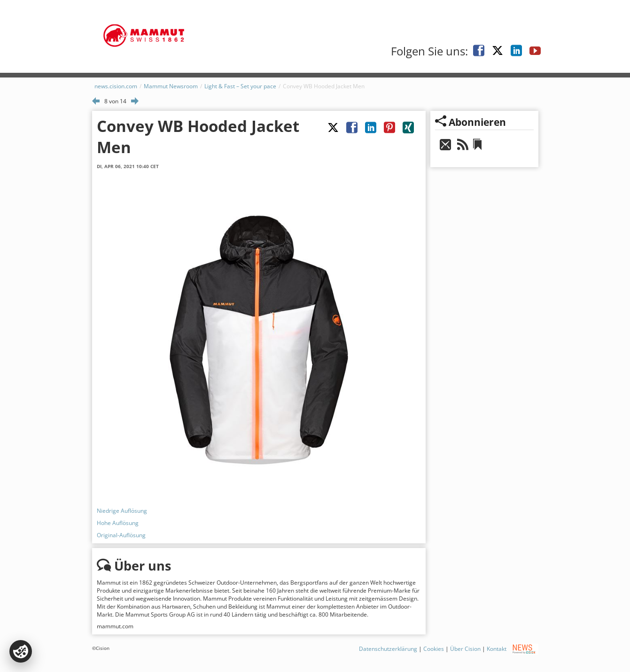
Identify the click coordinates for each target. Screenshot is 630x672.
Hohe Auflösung (118, 523)
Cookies (434, 649)
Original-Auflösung (121, 535)
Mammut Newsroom (171, 86)
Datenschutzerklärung (388, 649)
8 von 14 (115, 101)
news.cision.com (116, 86)
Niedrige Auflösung (122, 511)
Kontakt (497, 649)
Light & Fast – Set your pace (240, 86)
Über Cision (465, 649)
